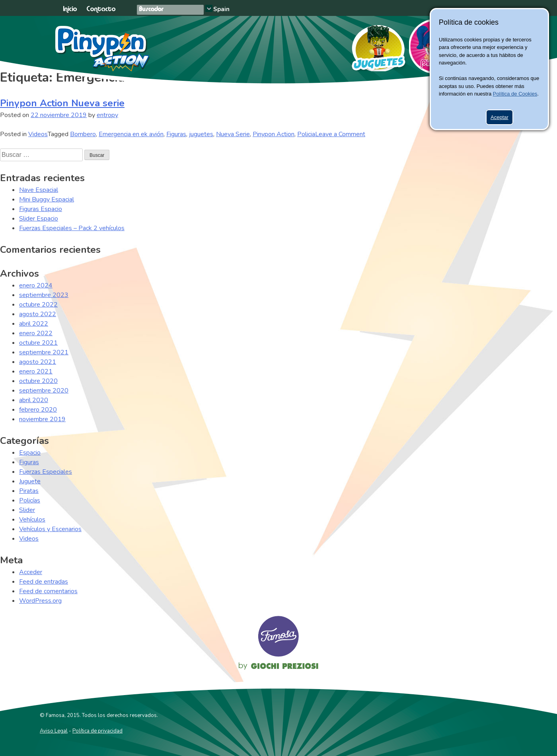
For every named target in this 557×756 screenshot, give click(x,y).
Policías (30, 500)
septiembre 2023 (44, 295)
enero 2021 (36, 371)
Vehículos (32, 520)
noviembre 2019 (42, 419)
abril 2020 (34, 400)
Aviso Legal (54, 731)
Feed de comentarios (48, 591)
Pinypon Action (103, 49)
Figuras (176, 134)
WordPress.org (40, 601)
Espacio (30, 453)
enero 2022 (36, 333)
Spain (221, 9)
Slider (27, 510)
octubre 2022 (38, 305)
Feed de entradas (44, 582)
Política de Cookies (515, 94)
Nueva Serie (233, 134)
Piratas (29, 491)
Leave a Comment (340, 134)
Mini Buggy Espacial (47, 199)
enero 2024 (36, 285)
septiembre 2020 (44, 391)
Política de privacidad (97, 731)
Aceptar (500, 117)
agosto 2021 (38, 362)
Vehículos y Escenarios (50, 529)
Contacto (101, 9)
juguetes (201, 134)
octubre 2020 (38, 381)
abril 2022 (34, 324)
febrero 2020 (38, 410)
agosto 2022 (38, 314)
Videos (38, 134)
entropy (107, 115)
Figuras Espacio (41, 209)
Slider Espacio (39, 219)
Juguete (30, 481)
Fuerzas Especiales (46, 472)
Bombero (83, 134)
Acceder (31, 572)
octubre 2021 (38, 343)
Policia (306, 134)
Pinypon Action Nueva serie (62, 103)
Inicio (70, 9)
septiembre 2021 (44, 352)
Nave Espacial (39, 190)
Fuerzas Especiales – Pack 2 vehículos (72, 228)
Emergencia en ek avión (131, 134)
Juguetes (375, 45)
